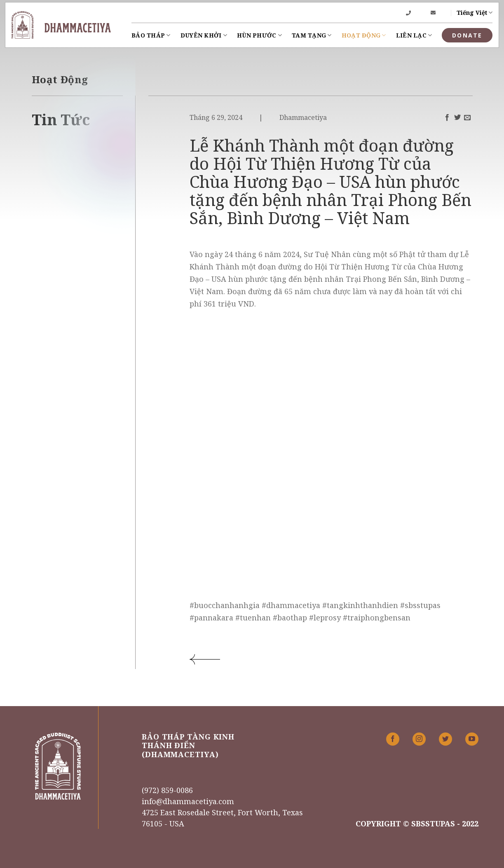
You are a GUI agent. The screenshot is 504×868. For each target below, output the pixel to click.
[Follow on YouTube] (472, 739)
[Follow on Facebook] (393, 739)
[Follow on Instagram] (419, 739)
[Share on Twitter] (457, 118)
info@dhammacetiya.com (188, 801)
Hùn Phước (259, 35)
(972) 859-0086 (167, 790)
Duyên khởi (204, 35)
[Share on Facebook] (447, 118)
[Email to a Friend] (467, 118)
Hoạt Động (364, 35)
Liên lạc (414, 35)
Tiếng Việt (475, 13)
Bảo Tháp (151, 35)
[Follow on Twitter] (445, 739)
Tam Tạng (312, 35)
